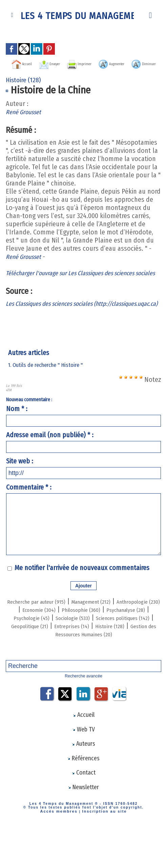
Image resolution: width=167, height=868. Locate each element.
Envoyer (72, 63)
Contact (83, 810)
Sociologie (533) (44, 652)
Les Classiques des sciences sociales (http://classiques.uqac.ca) (58, 325)
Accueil (32, 63)
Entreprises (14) (87, 660)
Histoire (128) (133, 660)
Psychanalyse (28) (65, 643)
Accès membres (62, 849)
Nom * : (17, 435)
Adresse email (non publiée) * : (50, 461)
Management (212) (123, 627)
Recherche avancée (83, 710)
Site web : (20, 487)
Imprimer (115, 63)
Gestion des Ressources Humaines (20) (83, 668)
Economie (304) (95, 635)
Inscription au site (102, 849)
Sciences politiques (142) (107, 652)
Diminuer (104, 73)
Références (83, 794)
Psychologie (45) (120, 643)
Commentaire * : (29, 513)
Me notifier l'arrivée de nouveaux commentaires (82, 594)
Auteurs (83, 779)
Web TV (83, 764)
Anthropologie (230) (39, 635)
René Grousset (26, 122)
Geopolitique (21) (35, 660)
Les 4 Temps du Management (84, 15)
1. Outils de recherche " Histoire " (48, 391)
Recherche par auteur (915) (53, 627)
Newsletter (83, 825)
